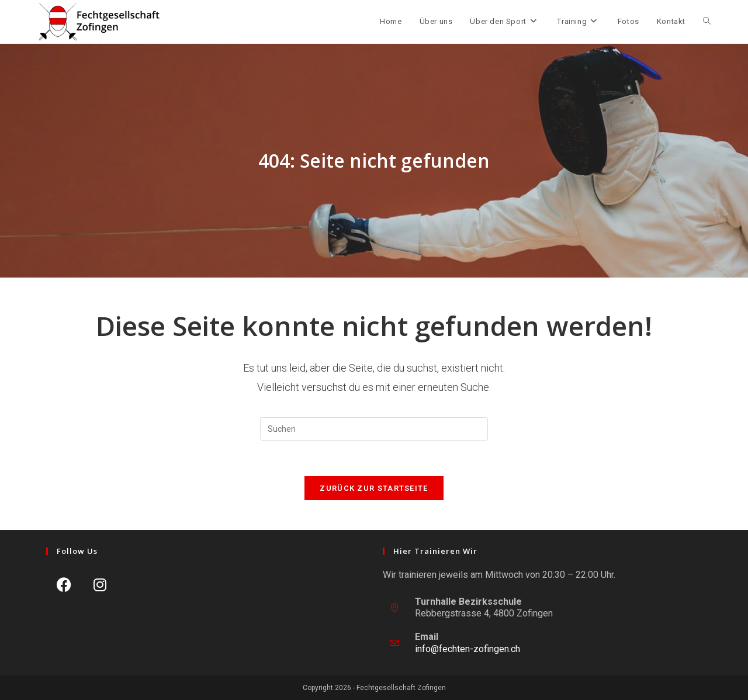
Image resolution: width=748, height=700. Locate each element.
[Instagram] (100, 585)
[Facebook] (64, 585)
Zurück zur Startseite (374, 488)
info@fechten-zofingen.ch (467, 649)
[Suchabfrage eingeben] (374, 429)
